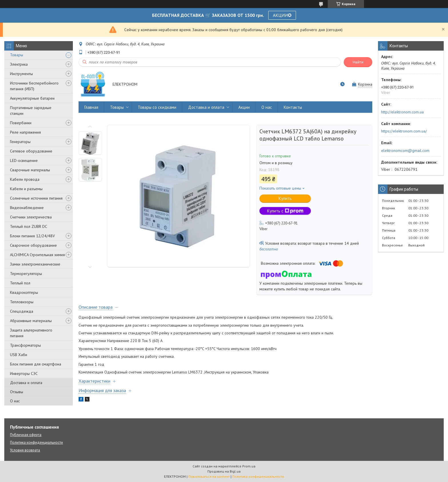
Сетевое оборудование (31, 151)
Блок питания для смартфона (36, 364)
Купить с (285, 211)
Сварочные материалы (30, 170)
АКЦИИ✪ (282, 15)
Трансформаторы (25, 345)
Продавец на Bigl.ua (224, 471)
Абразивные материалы (31, 321)
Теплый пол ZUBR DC (29, 226)
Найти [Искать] (358, 62)
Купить (285, 198)
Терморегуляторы (26, 274)
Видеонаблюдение (27, 208)
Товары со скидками (157, 107)
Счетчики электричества (31, 217)
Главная (91, 107)
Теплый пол (20, 283)
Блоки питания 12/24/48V (32, 236)
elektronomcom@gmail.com (405, 150)
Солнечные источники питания (36, 198)
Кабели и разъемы (26, 189)
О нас (15, 401)
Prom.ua (249, 466)
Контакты (293, 107)
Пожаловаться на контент (209, 476)
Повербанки (21, 123)
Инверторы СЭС (24, 373)
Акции (244, 107)
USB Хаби (19, 355)
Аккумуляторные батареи (32, 98)
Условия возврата (25, 450)
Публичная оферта (26, 435)
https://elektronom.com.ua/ (404, 131)
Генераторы (20, 142)
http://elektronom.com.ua (402, 112)
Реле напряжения (25, 132)
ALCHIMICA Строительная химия (37, 255)
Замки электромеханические (35, 264)
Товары (17, 55)
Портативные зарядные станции (31, 111)
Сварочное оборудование (33, 245)
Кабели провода (25, 179)
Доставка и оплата (26, 383)
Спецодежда (22, 311)
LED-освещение (24, 160)
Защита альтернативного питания (31, 333)
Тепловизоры (22, 302)
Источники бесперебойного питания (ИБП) (34, 86)
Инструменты (21, 74)
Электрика (19, 64)
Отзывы (17, 392)
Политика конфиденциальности (36, 442)
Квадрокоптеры (24, 292)
